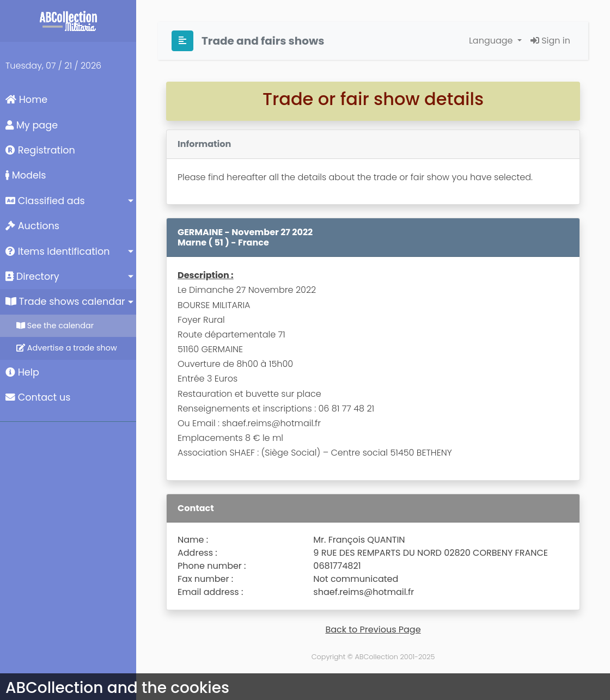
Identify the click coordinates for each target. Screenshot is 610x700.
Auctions (32, 226)
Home (26, 100)
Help (22, 372)
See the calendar (55, 326)
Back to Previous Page (373, 630)
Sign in (550, 41)
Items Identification (57, 251)
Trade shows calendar (65, 302)
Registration (40, 150)
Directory (32, 277)
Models (26, 175)
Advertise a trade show (67, 348)
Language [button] (492, 41)
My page (32, 125)
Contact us (38, 397)
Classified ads (45, 201)
